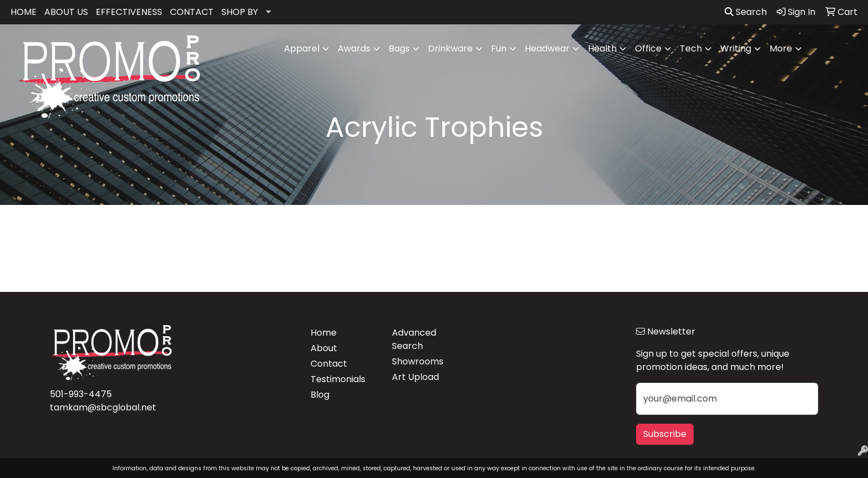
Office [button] (648, 48)
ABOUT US (66, 12)
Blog (320, 395)
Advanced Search (414, 339)
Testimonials (338, 379)
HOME (24, 12)
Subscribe (665, 434)
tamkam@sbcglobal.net (103, 407)
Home (324, 333)
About (324, 348)
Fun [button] (499, 48)
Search (746, 12)
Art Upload (415, 377)
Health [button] (602, 48)
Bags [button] (399, 48)
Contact (329, 364)
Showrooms (418, 361)
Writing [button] (736, 48)
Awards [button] (354, 48)
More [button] (781, 48)
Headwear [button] (547, 48)
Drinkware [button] (450, 48)
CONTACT (192, 12)
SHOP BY (240, 12)
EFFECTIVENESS (129, 12)
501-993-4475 (81, 394)
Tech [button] (691, 48)
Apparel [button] (302, 48)
